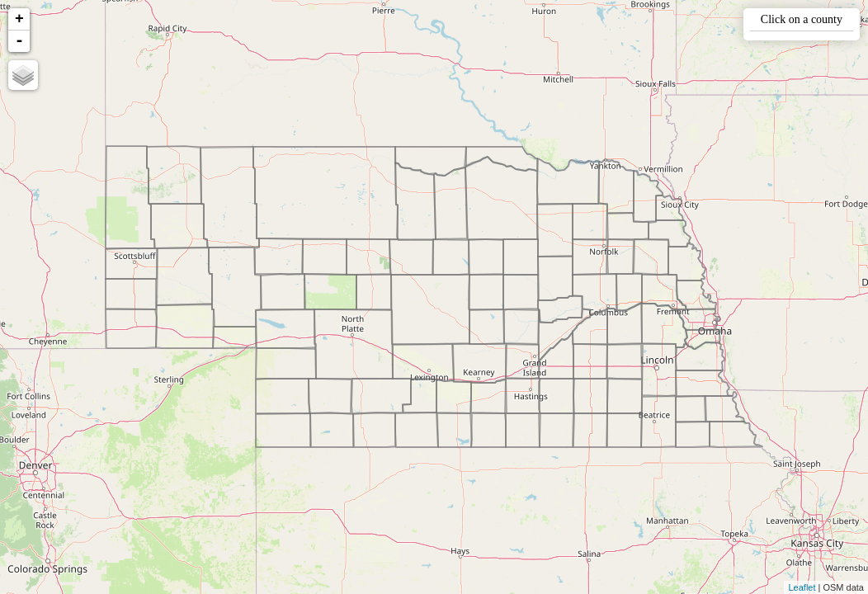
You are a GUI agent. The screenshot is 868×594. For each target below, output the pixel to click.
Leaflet (802, 587)
